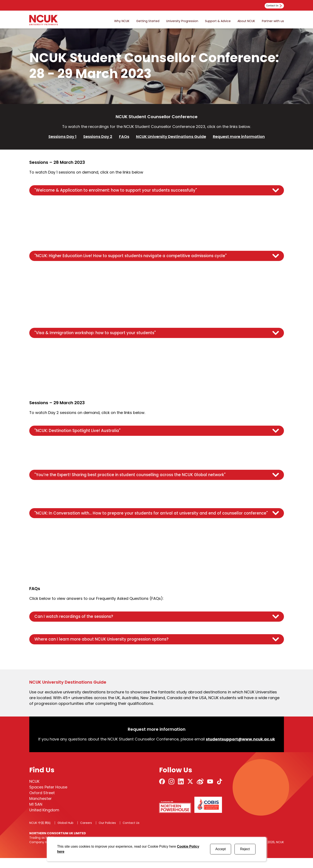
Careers (86, 833)
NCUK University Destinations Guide (171, 137)
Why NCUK (122, 21)
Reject (245, 849)
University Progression (182, 21)
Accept (221, 849)
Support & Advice (218, 21)
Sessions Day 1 (62, 137)
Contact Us (131, 833)
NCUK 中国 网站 (40, 833)
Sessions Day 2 (98, 137)
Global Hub (65, 833)
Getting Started (148, 21)
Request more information (239, 137)
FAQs (124, 137)
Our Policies (107, 833)
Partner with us (273, 21)
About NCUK (246, 21)
